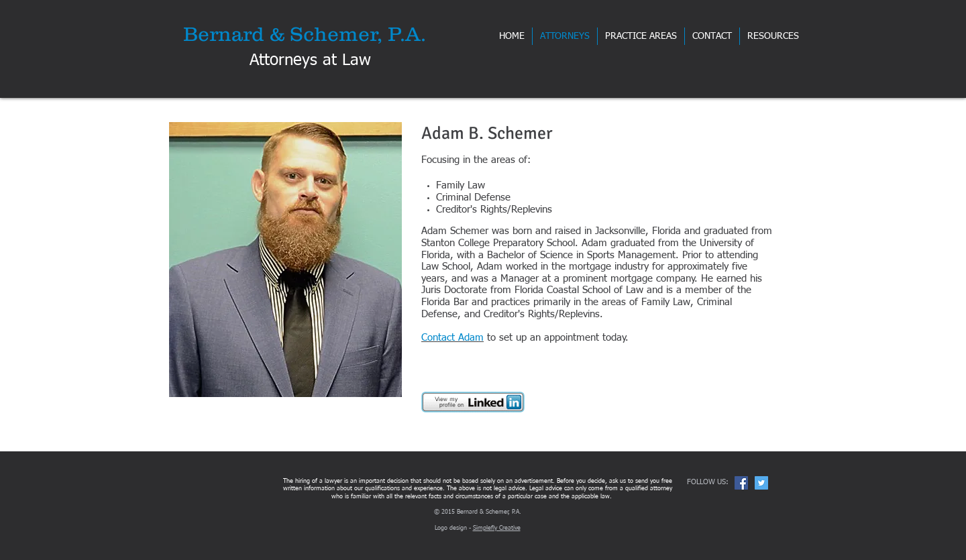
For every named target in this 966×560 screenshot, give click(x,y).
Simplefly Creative (497, 528)
